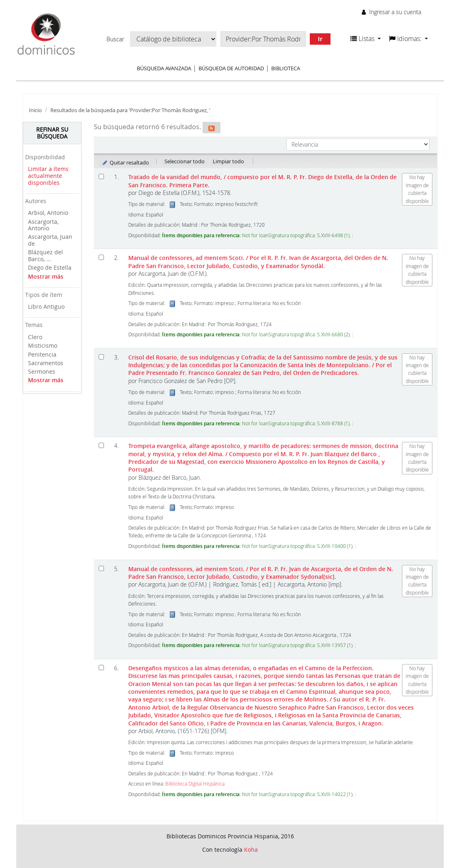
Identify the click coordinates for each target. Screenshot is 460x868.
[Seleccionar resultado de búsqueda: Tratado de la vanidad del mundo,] (101, 176)
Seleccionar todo (185, 161)
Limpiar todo (228, 161)
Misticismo (43, 345)
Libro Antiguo (46, 306)
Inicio (35, 110)
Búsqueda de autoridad (231, 68)
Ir (320, 39)
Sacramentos (46, 363)
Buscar (115, 39)
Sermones (42, 371)
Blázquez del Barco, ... (45, 255)
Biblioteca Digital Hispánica (195, 784)
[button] (366, 39)
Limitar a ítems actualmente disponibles (48, 175)
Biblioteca (286, 68)
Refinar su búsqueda (52, 133)
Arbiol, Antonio (48, 213)
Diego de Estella (50, 267)
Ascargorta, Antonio (43, 225)
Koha (251, 850)
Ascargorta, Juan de (50, 240)
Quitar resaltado (125, 162)
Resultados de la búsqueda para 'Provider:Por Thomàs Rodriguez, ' (130, 110)
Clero (35, 337)
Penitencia (42, 354)
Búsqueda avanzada (164, 68)
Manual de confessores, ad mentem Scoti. (258, 262)
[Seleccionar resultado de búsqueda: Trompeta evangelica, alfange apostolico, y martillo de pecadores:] (101, 445)
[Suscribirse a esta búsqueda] (212, 128)
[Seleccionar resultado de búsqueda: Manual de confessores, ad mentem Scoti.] (101, 257)
